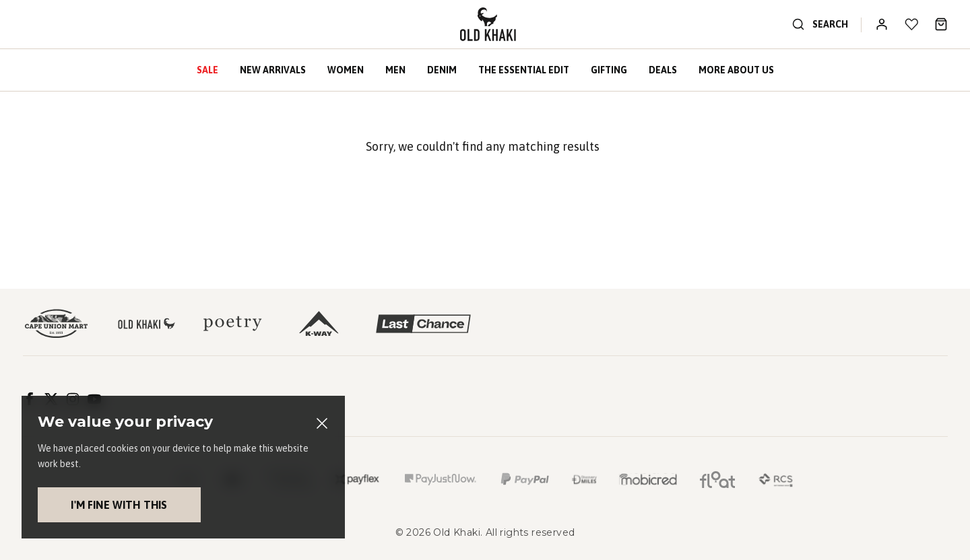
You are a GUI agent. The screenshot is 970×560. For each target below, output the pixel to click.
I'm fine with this (99, 505)
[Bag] (941, 24)
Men (395, 70)
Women (346, 70)
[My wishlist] (911, 24)
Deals (663, 70)
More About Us (736, 70)
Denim (442, 70)
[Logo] (488, 24)
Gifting (609, 70)
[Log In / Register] (882, 24)
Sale (207, 70)
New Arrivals (273, 70)
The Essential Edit (524, 70)
